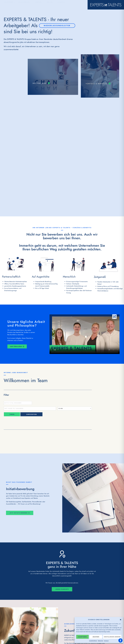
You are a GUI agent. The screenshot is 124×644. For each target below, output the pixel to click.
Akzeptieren (82, 637)
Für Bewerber (10, 5)
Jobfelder (39, 5)
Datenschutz (100, 641)
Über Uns (50, 5)
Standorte (62, 5)
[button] (121, 620)
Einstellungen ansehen (112, 637)
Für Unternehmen (25, 5)
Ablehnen (96, 637)
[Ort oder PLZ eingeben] (30, 411)
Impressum (106, 641)
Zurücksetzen (31, 416)
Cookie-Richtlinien (93, 641)
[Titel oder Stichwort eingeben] (18, 405)
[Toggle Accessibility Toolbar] (120, 640)
